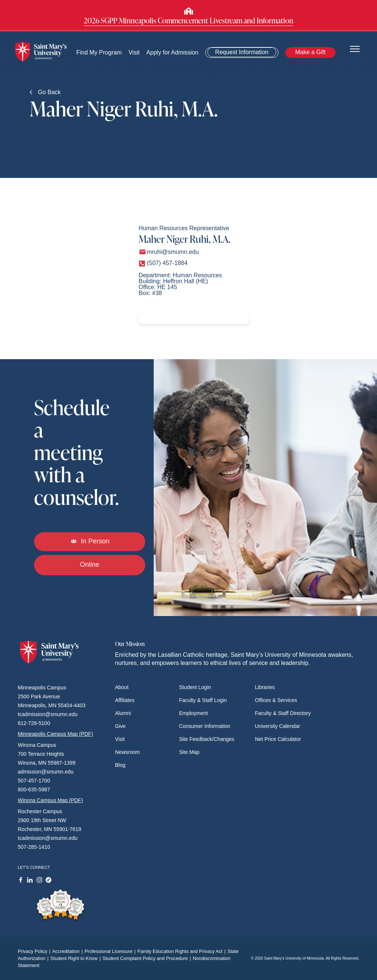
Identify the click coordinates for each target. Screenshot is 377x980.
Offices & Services (276, 700)
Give (121, 726)
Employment (193, 713)
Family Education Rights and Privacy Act (182, 951)
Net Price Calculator (278, 739)
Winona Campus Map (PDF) (50, 800)
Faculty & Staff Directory (283, 713)
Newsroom (128, 752)
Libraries (265, 687)
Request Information (242, 52)
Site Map (189, 752)
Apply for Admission (173, 52)
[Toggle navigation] (355, 48)
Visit (134, 52)
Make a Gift (310, 52)
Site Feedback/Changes (206, 739)
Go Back (45, 92)
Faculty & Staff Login (203, 700)
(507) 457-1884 (167, 263)
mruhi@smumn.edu (173, 252)
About (122, 687)
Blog (120, 765)
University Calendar (277, 726)
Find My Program (99, 52)
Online (90, 565)
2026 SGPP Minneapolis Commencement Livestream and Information (188, 20)
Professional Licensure (111, 951)
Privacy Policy (35, 951)
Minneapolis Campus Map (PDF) (55, 734)
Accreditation (68, 951)
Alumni (123, 713)
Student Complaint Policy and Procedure (148, 958)
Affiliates (125, 700)
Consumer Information (205, 726)
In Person (90, 541)
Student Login (195, 687)
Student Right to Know (76, 958)
